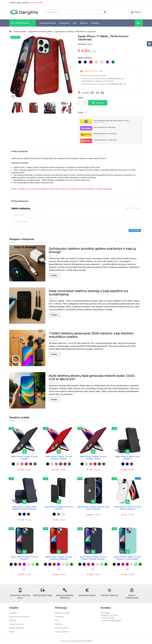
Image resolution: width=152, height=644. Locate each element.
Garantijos (59, 624)
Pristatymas (64, 23)
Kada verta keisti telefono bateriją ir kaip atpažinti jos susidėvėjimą (89, 293)
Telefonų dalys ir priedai (26, 3)
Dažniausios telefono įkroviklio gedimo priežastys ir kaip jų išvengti (92, 250)
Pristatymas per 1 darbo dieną (105, 127)
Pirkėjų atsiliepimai (20, 201)
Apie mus (84, 23)
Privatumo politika (62, 628)
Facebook (86, 112)
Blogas (12, 632)
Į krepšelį (98, 103)
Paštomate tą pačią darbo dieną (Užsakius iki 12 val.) (117, 122)
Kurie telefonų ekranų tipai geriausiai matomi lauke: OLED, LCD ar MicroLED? (92, 377)
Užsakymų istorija (16, 624)
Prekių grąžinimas (62, 632)
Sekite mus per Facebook (20, 617)
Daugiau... (55, 275)
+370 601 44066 (36, 3)
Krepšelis (13, 620)
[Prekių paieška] (76, 12)
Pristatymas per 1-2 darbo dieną (105, 134)
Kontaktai (95, 23)
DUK (75, 23)
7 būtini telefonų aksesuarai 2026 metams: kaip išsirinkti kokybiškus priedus (91, 335)
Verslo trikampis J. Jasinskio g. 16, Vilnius (97, 81)
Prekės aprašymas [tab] (19, 151)
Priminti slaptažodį (16, 628)
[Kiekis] (81, 103)
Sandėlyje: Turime (85, 44)
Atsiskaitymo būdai (48, 23)
